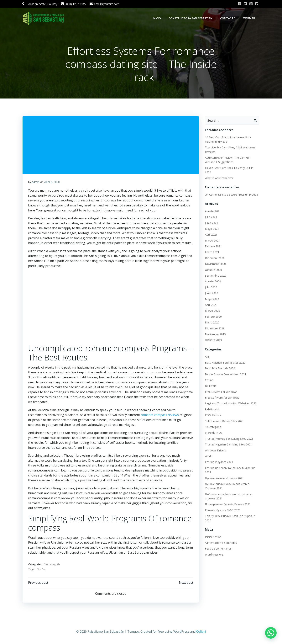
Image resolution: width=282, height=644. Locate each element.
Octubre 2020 (213, 270)
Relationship (212, 410)
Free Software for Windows (222, 398)
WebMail (250, 18)
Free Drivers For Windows (221, 392)
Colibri (201, 632)
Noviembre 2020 (215, 264)
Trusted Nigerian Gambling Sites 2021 (228, 445)
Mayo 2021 (212, 229)
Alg (207, 357)
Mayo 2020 (212, 299)
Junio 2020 (211, 293)
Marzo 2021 (212, 241)
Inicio (157, 18)
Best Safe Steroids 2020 (220, 368)
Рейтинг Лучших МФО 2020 (222, 510)
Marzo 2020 (212, 311)
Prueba (253, 195)
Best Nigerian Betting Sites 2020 (225, 363)
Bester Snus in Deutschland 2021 (225, 374)
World (208, 456)
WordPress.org (214, 555)
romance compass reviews (160, 416)
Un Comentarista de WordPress (225, 195)
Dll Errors (211, 386)
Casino (209, 380)
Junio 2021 (211, 223)
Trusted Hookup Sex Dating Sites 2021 (229, 439)
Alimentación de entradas (221, 543)
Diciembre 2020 (215, 258)
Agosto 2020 (213, 282)
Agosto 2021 (213, 211)
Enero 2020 (212, 323)
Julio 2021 (211, 217)
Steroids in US (213, 433)
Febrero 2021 (213, 246)
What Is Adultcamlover (219, 178)
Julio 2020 (211, 287)
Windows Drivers (215, 451)
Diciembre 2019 (215, 329)
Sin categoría (52, 565)
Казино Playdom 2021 (219, 462)
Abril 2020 (211, 305)
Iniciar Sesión (213, 537)
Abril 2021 (211, 235)
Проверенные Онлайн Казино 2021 (228, 505)
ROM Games (213, 415)
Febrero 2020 (213, 317)
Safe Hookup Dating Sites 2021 (224, 421)
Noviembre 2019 (215, 334)
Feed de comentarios (218, 549)
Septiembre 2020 (215, 276)
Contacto (228, 18)
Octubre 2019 (213, 340)
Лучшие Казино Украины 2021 (224, 478)
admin (36, 182)
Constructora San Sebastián (191, 18)
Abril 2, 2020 (52, 182)
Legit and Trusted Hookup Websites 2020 (231, 404)
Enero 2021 (212, 252)
